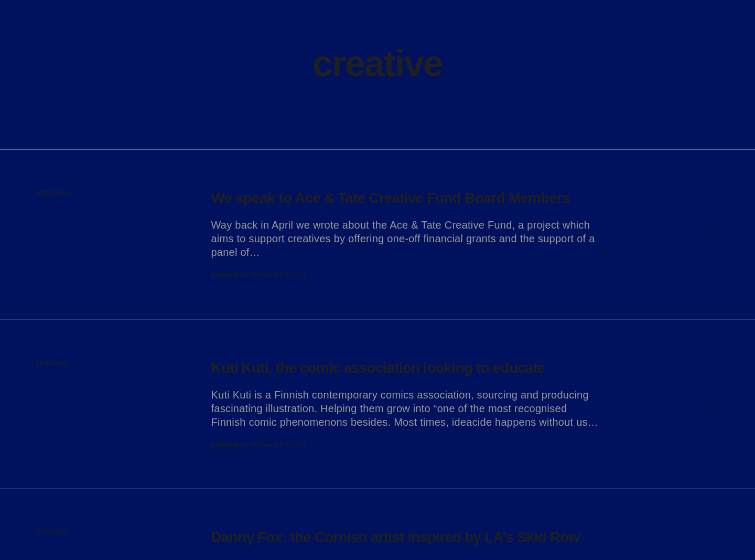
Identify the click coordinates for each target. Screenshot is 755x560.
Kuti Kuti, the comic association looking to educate (378, 368)
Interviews (54, 192)
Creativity (53, 532)
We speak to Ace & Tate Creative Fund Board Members (391, 198)
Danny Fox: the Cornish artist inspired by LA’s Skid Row (396, 537)
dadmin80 (225, 276)
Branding (52, 362)
